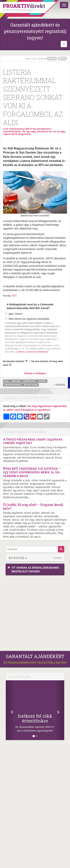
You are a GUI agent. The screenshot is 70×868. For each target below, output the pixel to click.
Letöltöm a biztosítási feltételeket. (32, 352)
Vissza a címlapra (35, 373)
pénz (7, 381)
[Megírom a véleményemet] (10, 365)
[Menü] (64, 5)
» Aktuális (60, 385)
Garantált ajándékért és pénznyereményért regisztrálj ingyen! (35, 31)
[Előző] (10, 710)
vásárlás (42, 381)
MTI (14, 296)
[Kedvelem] (26, 361)
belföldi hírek (30, 381)
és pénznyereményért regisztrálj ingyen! (35, 659)
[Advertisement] (35, 612)
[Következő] (60, 710)
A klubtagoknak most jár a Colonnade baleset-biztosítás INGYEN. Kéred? (30, 306)
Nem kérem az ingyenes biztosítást (27, 319)
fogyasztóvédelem (13, 385)
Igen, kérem (14, 314)
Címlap (57, 558)
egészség (16, 381)
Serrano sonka (31, 385)
